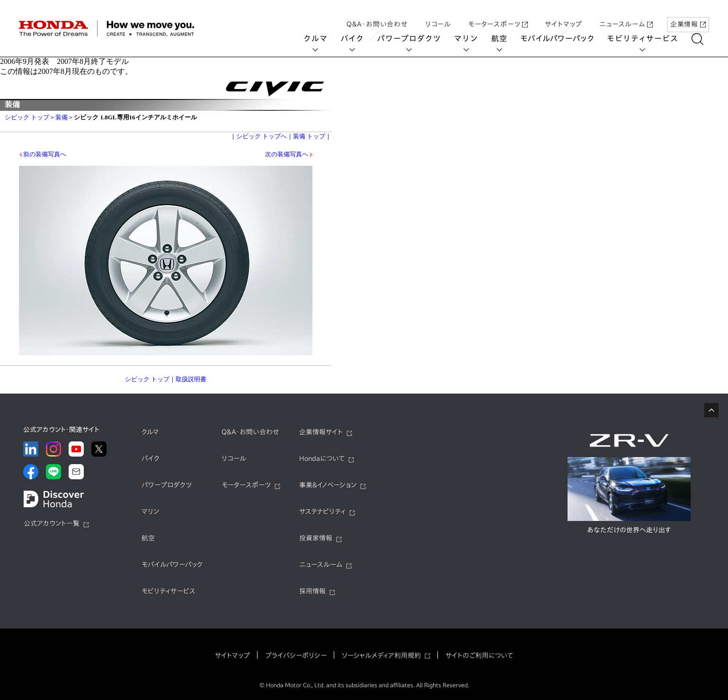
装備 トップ (309, 136)
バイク (358, 39)
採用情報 (312, 591)
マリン (472, 39)
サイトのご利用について (479, 655)
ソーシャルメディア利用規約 (381, 655)
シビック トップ (27, 117)
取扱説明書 (191, 379)
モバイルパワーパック (563, 39)
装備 (62, 117)
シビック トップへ (262, 136)
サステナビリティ (322, 512)
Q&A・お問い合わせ (377, 16)
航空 (505, 39)
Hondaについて (322, 458)
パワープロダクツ (415, 39)
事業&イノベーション (328, 485)
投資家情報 (316, 538)
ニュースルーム (626, 16)
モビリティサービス (648, 39)
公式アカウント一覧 (52, 523)
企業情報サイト (321, 432)
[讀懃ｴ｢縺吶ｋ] (703, 39)
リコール (438, 16)
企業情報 (688, 16)
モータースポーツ (498, 16)
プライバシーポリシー (296, 655)
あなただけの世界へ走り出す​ (629, 530)
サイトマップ (564, 16)
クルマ (321, 39)
